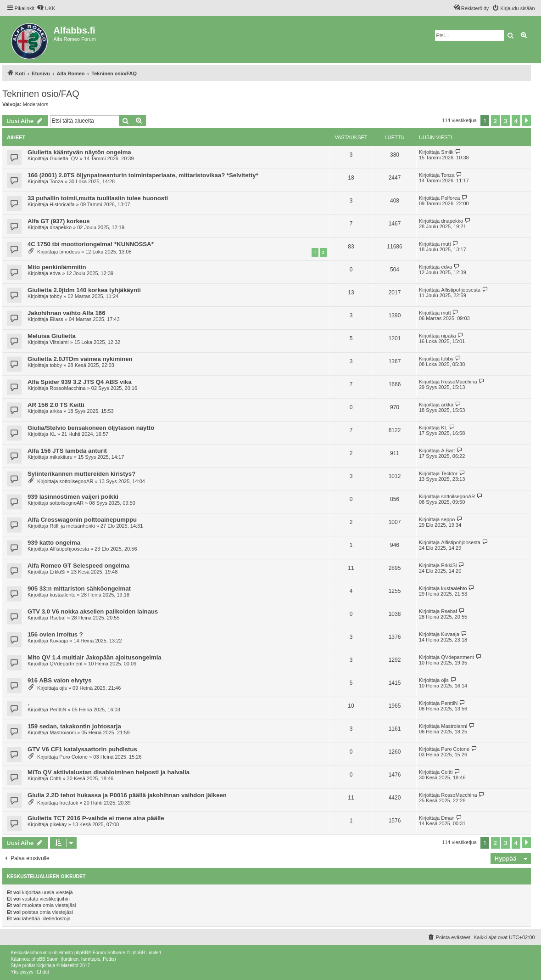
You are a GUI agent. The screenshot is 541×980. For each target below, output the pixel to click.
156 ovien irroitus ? (55, 634)
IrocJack (69, 803)
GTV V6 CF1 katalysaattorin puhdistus (82, 749)
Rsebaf (58, 618)
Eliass (56, 319)
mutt (446, 244)
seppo (448, 519)
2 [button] (495, 121)
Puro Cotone (73, 757)
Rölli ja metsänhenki (72, 526)
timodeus (70, 252)
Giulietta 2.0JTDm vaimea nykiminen (80, 359)
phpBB (81, 953)
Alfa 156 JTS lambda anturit (67, 451)
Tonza (56, 181)
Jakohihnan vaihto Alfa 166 (67, 313)
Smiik (447, 152)
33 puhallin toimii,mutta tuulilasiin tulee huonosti (98, 198)
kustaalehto (62, 595)
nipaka (448, 336)
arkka (56, 411)
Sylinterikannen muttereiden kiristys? (81, 474)
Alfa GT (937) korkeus (59, 221)
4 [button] (516, 121)
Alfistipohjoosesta (461, 290)
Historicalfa (62, 204)
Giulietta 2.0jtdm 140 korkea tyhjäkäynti (84, 290)
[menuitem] (46, 8)
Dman (448, 818)
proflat (29, 966)
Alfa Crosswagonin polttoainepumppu (82, 520)
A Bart (448, 451)
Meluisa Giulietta (52, 336)
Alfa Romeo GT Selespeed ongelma (78, 566)
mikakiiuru (61, 457)
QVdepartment (66, 664)
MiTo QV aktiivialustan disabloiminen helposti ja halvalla (109, 772)
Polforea (450, 198)
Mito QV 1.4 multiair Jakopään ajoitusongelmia (95, 657)
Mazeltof (70, 966)
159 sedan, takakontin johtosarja (74, 726)
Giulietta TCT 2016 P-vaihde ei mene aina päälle (96, 818)
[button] (526, 121)
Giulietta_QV (64, 158)
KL (53, 434)
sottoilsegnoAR (76, 481)
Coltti (55, 778)
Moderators (36, 104)
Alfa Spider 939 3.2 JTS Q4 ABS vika (80, 382)
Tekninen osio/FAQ (41, 94)
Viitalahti (59, 342)
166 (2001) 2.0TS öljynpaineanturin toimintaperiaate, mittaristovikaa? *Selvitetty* (143, 175)
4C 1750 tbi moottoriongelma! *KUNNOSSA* (91, 244)
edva (55, 273)
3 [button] (505, 121)
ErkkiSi (57, 572)
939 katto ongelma (54, 543)
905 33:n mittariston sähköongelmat (79, 589)
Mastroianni (63, 732)
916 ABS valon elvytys (60, 680)
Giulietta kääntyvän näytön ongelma (79, 152)
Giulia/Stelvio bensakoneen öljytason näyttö (91, 428)
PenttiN (58, 710)
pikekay (58, 824)
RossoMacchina (67, 388)
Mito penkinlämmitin (57, 267)
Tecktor (449, 473)
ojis (63, 688)
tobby (56, 296)
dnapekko (61, 227)
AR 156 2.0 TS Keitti (56, 405)
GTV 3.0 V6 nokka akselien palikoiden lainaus (93, 611)
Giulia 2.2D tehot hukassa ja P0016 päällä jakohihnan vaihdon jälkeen (127, 795)
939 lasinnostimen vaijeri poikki (73, 497)
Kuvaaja (59, 641)
